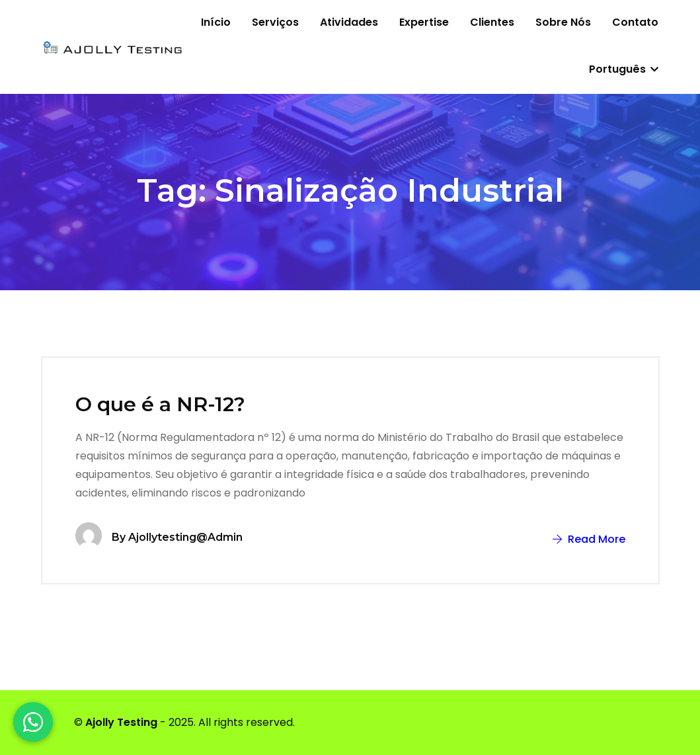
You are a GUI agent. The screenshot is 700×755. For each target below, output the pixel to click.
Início (216, 22)
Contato (635, 22)
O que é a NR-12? (160, 404)
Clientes (492, 22)
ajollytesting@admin (185, 537)
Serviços (275, 22)
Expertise (424, 22)
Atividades (349, 22)
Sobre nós (563, 22)
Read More (589, 539)
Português (624, 69)
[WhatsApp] (33, 722)
